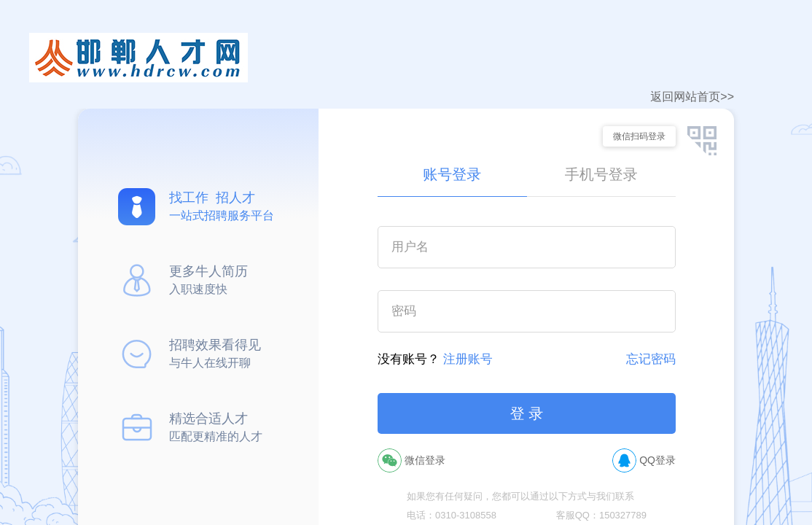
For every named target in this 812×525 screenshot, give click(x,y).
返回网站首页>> (692, 97)
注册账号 (468, 359)
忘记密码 (651, 359)
